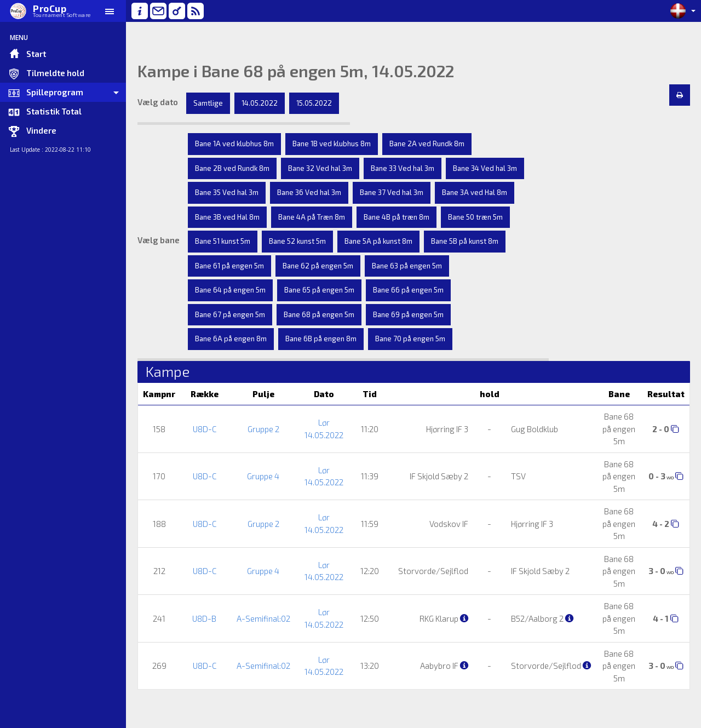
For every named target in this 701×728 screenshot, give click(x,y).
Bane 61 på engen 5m (229, 266)
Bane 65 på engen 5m (319, 290)
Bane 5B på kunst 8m (465, 241)
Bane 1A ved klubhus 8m (234, 144)
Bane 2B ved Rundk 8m (232, 168)
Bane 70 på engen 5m (410, 339)
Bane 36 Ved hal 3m (309, 192)
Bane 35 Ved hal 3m (227, 192)
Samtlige (208, 103)
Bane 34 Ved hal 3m (485, 168)
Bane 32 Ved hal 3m (320, 168)
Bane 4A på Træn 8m (312, 217)
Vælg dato (158, 102)
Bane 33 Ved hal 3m (403, 168)
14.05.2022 (260, 103)
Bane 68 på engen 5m (319, 314)
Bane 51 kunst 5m (223, 241)
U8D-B (204, 618)
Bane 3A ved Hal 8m (475, 192)
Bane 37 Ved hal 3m (392, 192)
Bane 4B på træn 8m (397, 217)
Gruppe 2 (263, 429)
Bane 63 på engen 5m (407, 266)
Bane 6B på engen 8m (321, 339)
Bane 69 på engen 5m (408, 314)
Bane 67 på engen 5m (230, 314)
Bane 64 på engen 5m (230, 290)
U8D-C (205, 429)
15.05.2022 (314, 103)
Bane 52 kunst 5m (297, 241)
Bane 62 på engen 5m (318, 266)
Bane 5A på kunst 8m (378, 241)
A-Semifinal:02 (263, 618)
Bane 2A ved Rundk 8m (427, 144)
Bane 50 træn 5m (475, 217)
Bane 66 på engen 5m (408, 290)
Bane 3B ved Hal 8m (227, 217)
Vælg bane (159, 240)
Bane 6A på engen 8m (231, 339)
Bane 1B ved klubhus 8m (332, 144)
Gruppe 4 (263, 476)
